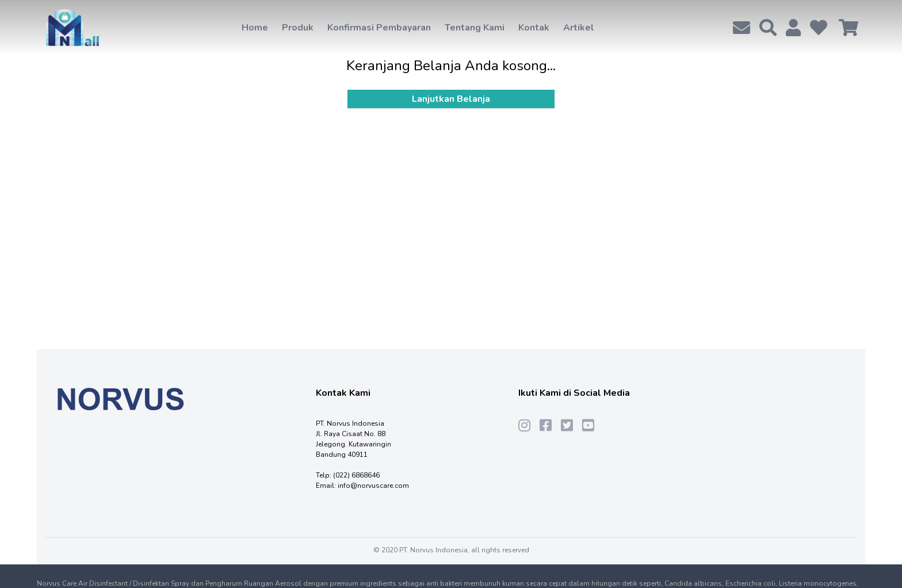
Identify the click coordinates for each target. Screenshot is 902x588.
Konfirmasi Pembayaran (379, 28)
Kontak (534, 28)
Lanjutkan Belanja (451, 99)
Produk (298, 28)
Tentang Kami (475, 28)
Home (255, 28)
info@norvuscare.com (373, 486)
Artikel (579, 28)
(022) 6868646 (356, 475)
